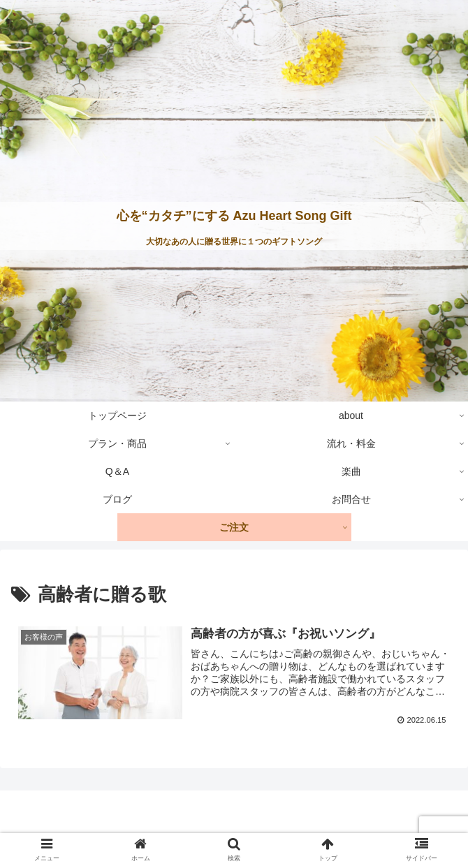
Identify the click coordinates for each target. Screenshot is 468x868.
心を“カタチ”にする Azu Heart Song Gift (234, 216)
